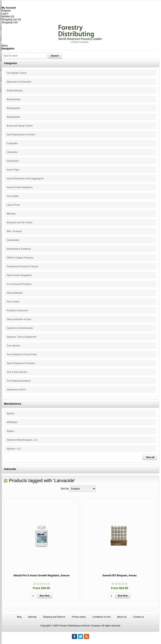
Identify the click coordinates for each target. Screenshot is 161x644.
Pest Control (13, 302)
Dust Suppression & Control (21, 134)
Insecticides (13, 161)
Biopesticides (14, 117)
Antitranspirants (15, 90)
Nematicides (13, 240)
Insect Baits (13, 196)
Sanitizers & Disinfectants (20, 328)
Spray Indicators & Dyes (19, 319)
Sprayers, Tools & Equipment (22, 337)
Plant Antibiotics (15, 293)
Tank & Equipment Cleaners (21, 363)
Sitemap (32, 617)
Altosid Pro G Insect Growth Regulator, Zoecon (42, 576)
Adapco (11, 431)
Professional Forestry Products (22, 266)
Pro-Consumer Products (19, 284)
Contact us (139, 617)
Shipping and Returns (54, 617)
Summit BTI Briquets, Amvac (119, 576)
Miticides (11, 214)
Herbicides (12, 152)
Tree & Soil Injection (17, 372)
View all (150, 457)
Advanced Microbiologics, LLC (22, 440)
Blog (19, 617)
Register (6, 11)
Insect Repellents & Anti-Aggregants (25, 178)
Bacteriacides (14, 99)
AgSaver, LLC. (14, 449)
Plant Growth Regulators (19, 275)
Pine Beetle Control (17, 73)
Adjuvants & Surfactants (19, 82)
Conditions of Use (101, 617)
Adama (10, 413)
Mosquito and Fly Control (19, 222)
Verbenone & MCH (16, 390)
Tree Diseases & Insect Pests (22, 354)
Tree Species (13, 346)
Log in (5, 14)
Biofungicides (14, 108)
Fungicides (12, 143)
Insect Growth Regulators (20, 187)
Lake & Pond (13, 205)
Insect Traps (13, 170)
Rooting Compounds (17, 310)
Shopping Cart (10, 22)
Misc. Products (14, 231)
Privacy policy (79, 617)
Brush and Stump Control (20, 126)
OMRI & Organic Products (20, 258)
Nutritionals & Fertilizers (19, 249)
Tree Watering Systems (19, 381)
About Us (122, 617)
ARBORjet (12, 422)
